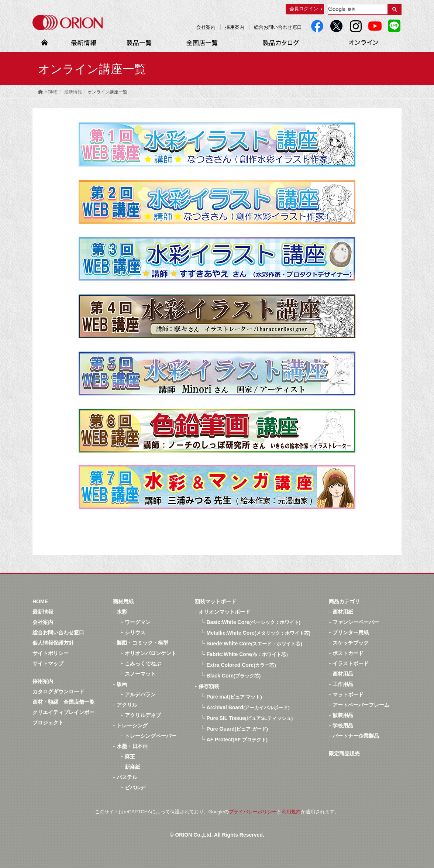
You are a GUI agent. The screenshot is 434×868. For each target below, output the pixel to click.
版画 (122, 684)
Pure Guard (237, 729)
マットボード (348, 694)
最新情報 (43, 612)
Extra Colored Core (241, 665)
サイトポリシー (51, 653)
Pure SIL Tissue (250, 718)
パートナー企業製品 (356, 736)
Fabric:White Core (247, 654)
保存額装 (209, 686)
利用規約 (291, 812)
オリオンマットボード (224, 612)
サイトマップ (48, 663)
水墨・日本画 (132, 746)
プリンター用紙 (351, 632)
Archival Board (248, 707)
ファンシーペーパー (356, 622)
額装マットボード (216, 601)
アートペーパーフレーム (361, 705)
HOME (40, 601)
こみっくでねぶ (143, 663)
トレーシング (132, 725)
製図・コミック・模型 (142, 643)
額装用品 (343, 715)
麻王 (130, 757)
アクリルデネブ (143, 715)
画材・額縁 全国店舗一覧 (63, 702)
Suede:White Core (254, 644)
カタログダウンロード (58, 692)
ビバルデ (135, 788)
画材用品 (343, 674)
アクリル (127, 705)
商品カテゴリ (344, 601)
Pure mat (234, 697)
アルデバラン (140, 694)
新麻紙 (132, 767)
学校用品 (343, 725)
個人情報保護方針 (53, 643)
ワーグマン (138, 622)
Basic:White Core (254, 622)
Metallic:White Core (259, 633)
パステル (127, 777)
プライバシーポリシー (253, 812)
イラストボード (351, 663)
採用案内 (235, 27)
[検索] (357, 9)
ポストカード (348, 653)
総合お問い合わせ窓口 (278, 27)
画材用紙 (123, 601)
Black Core (234, 676)
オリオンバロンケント (151, 653)
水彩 (122, 612)
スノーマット (140, 674)
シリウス (135, 632)
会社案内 (206, 27)
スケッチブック (351, 643)
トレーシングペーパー (151, 736)
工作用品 (343, 684)
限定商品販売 (344, 754)
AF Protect (237, 740)
